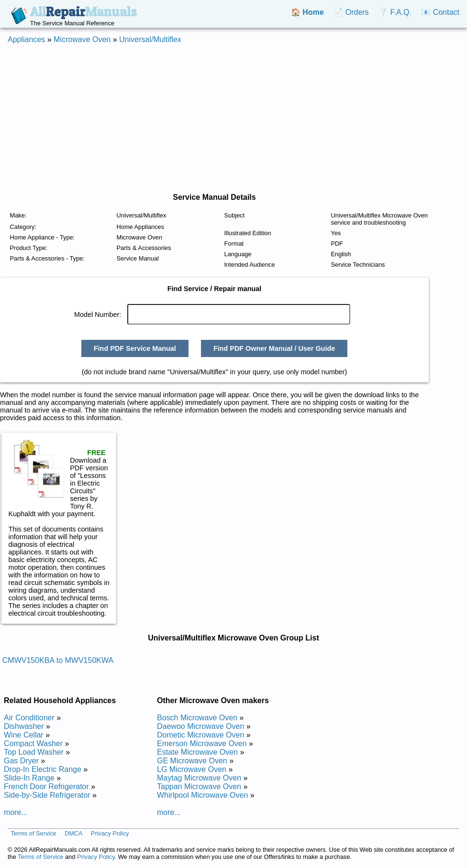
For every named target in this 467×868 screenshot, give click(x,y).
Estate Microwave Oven (197, 752)
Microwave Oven (82, 39)
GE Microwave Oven (192, 761)
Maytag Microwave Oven (199, 778)
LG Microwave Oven (192, 769)
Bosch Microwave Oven (197, 718)
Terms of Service (33, 833)
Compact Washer (33, 743)
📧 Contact (440, 12)
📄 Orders (351, 12)
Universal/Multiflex (150, 39)
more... (16, 812)
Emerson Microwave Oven (202, 743)
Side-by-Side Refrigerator (47, 795)
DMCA (74, 833)
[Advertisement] (233, 119)
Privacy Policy (110, 833)
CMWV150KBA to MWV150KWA (58, 660)
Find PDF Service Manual (135, 348)
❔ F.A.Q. (395, 12)
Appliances (26, 39)
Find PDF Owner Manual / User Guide (274, 348)
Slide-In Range (29, 778)
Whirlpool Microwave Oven (202, 795)
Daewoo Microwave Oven (200, 726)
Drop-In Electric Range (43, 769)
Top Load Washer (34, 752)
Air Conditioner (29, 718)
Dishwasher (24, 726)
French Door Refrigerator (46, 787)
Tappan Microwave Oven (199, 787)
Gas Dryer (21, 761)
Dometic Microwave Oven (200, 735)
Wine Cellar (24, 735)
